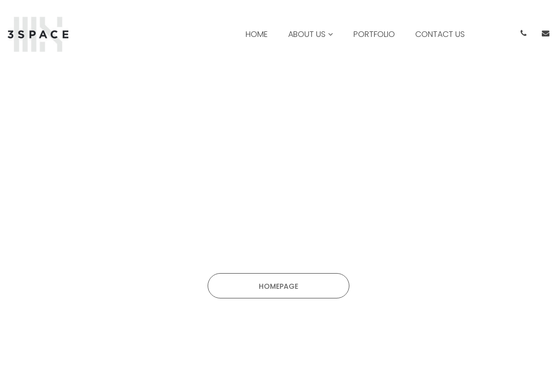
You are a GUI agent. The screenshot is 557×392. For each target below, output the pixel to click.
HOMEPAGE (278, 286)
